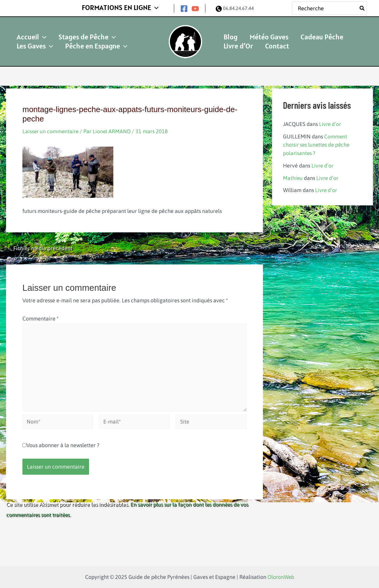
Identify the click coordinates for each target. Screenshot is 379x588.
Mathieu (293, 175)
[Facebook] (184, 7)
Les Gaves (128, 32)
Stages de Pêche (76, 32)
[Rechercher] (362, 7)
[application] (158, 7)
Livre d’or (330, 122)
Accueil (28, 32)
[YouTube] (195, 7)
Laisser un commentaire (51, 129)
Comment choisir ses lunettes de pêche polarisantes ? (317, 142)
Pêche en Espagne (44, 46)
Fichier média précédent (40, 246)
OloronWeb (281, 577)
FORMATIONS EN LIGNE (124, 7)
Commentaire (41, 316)
